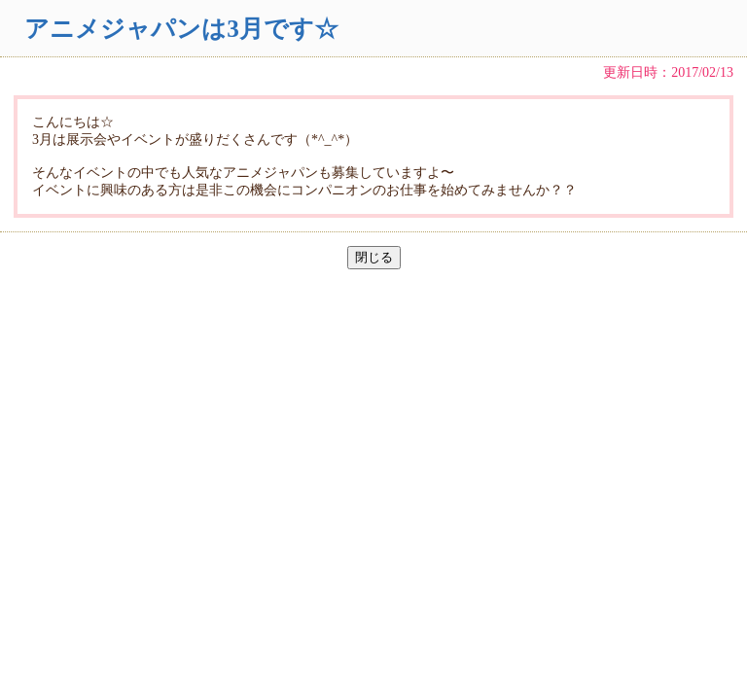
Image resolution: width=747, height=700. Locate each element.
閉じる (374, 257)
